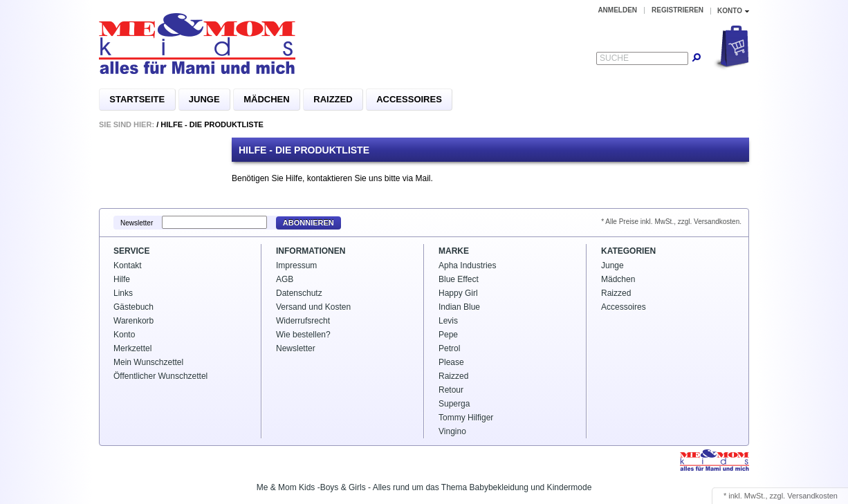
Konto (124, 335)
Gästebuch (133, 307)
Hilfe (122, 279)
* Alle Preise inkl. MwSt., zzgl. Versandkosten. (671, 222)
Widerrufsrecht (303, 321)
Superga (454, 404)
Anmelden (617, 10)
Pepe (448, 335)
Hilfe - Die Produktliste (212, 124)
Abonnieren (308, 223)
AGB (285, 279)
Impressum (296, 265)
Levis (448, 321)
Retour (451, 390)
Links (123, 293)
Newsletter (137, 223)
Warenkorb (133, 321)
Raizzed (333, 99)
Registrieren (678, 10)
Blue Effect (459, 279)
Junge (204, 99)
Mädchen (266, 99)
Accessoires (409, 99)
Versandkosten (812, 496)
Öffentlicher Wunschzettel (160, 376)
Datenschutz (299, 293)
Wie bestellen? (303, 335)
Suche (614, 58)
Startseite (137, 99)
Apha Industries (467, 265)
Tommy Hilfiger (466, 418)
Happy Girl (458, 293)
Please (451, 362)
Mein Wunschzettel (148, 362)
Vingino (452, 431)
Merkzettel (132, 348)
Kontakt (128, 265)
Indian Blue (459, 307)
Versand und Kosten (313, 307)
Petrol (449, 348)
